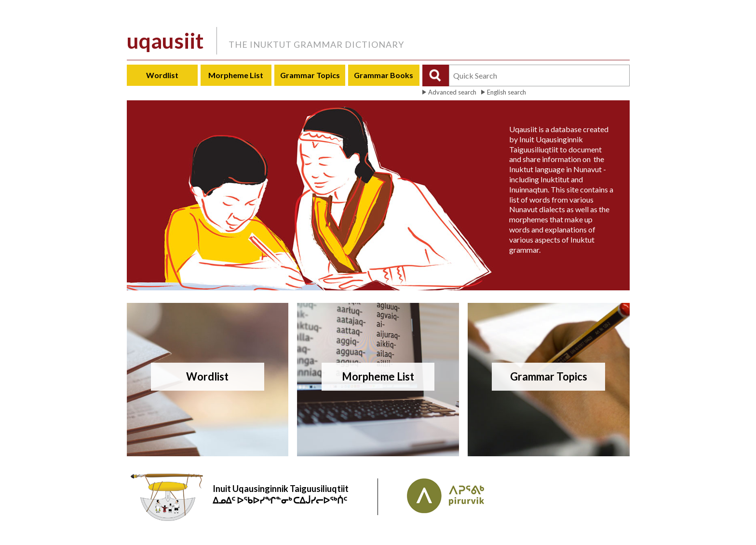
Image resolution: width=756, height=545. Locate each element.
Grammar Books (384, 75)
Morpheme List (236, 75)
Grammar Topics (310, 75)
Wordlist (162, 75)
